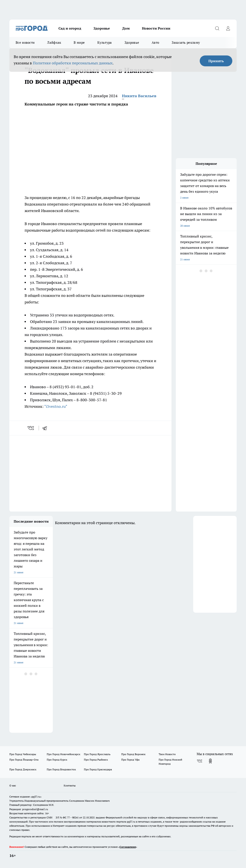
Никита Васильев (139, 96)
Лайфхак (54, 43)
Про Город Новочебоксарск (63, 754)
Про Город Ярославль (97, 754)
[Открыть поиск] (217, 28)
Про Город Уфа (130, 760)
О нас (13, 785)
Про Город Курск (57, 760)
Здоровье (102, 28)
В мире (79, 43)
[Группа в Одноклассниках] (210, 761)
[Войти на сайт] (228, 28)
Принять (216, 61)
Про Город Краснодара (98, 769)
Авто (155, 43)
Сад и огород (70, 28)
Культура (105, 43)
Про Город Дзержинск (23, 769)
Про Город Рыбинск (96, 760)
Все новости (25, 43)
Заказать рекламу (186, 43)
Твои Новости (167, 754)
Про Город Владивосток (61, 769)
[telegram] (46, 428)
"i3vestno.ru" (56, 406)
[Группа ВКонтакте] (199, 761)
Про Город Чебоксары (23, 754)
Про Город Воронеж (133, 754)
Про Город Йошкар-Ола (24, 760)
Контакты (70, 785)
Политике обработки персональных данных (73, 63)
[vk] (31, 428)
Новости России (156, 28)
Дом (126, 28)
